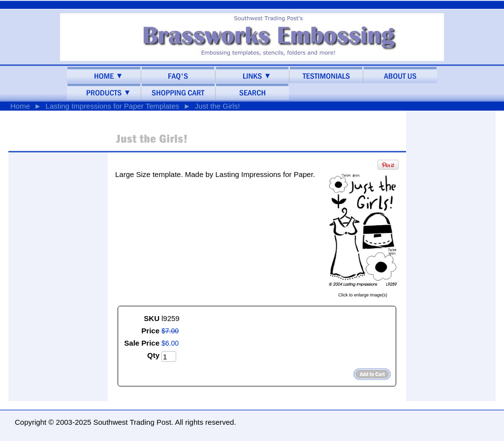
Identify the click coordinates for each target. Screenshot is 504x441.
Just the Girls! (218, 106)
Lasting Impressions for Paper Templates (113, 106)
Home (20, 106)
